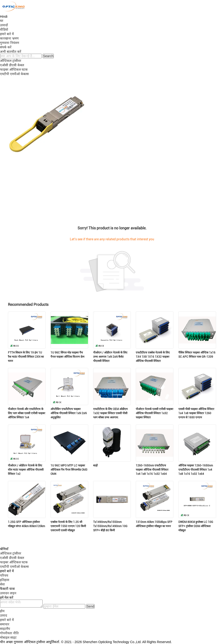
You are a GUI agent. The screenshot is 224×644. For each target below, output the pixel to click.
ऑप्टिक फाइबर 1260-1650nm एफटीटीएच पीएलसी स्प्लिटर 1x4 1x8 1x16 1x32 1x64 (196, 470)
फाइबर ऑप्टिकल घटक (14, 69)
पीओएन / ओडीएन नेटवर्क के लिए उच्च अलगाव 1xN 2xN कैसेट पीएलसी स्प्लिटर (110, 357)
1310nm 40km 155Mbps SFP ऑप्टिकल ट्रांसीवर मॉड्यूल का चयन (154, 524)
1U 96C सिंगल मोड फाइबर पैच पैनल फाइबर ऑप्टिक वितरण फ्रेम (67, 355)
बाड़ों (95, 466)
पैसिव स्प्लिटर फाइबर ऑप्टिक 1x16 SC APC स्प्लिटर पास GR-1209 (197, 355)
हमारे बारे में (7, 34)
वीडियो (4, 30)
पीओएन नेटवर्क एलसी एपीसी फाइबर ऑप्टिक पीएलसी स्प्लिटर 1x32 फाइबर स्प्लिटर (154, 413)
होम (2, 611)
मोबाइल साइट (8, 637)
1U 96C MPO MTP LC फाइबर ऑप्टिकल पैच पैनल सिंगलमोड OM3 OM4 (69, 470)
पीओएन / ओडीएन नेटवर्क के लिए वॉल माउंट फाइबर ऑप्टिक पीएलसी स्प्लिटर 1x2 (26, 470)
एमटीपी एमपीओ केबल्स (14, 74)
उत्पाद (3, 615)
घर (2, 21)
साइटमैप (5, 629)
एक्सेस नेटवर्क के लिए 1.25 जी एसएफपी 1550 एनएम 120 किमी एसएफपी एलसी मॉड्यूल (68, 526)
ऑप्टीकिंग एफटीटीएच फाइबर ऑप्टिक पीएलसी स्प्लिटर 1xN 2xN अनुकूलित (69, 413)
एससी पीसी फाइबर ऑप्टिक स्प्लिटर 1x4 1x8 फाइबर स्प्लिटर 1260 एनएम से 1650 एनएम (196, 413)
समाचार (5, 624)
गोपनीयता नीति (9, 633)
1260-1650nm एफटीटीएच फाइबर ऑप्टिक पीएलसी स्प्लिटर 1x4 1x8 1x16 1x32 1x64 (152, 470)
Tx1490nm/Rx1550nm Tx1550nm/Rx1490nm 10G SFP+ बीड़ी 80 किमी (110, 526)
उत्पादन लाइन (8, 593)
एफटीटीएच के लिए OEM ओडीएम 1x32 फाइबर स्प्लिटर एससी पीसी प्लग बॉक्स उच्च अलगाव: (110, 413)
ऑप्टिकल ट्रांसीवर (11, 61)
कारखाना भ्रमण (9, 38)
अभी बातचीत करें (11, 52)
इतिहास (5, 580)
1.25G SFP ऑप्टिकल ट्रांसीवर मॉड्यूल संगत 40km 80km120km (26, 524)
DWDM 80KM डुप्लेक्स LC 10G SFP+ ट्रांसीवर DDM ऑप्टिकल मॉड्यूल (196, 526)
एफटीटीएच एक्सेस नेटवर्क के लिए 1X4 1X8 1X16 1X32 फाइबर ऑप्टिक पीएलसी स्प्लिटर (153, 357)
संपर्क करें (6, 47)
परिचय (4, 575)
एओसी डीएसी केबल (12, 65)
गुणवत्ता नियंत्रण (10, 43)
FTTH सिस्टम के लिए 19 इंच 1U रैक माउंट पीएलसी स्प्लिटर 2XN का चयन (26, 357)
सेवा (2, 584)
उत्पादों (4, 25)
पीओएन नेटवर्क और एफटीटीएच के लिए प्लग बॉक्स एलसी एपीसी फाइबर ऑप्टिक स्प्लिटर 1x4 (27, 413)
